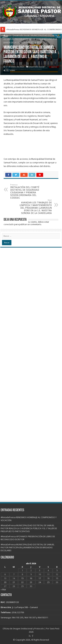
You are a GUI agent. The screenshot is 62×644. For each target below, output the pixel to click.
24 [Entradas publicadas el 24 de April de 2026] (40, 582)
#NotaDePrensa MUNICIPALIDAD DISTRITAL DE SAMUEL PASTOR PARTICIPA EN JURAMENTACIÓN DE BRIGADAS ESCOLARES (28, 548)
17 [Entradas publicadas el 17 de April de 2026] (40, 578)
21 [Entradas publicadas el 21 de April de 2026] (14, 582)
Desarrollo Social (21, 35)
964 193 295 (18, 618)
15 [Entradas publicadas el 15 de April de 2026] (22, 578)
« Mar (3, 590)
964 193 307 (30, 618)
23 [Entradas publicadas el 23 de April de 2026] (31, 582)
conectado (9, 224)
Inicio (7, 35)
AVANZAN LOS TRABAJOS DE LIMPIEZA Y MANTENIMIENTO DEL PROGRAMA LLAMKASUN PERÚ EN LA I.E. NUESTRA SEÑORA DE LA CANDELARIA (35, 207)
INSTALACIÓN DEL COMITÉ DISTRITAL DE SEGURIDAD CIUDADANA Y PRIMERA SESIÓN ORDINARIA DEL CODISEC (27, 191)
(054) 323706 (18, 612)
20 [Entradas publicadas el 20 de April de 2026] (5, 582)
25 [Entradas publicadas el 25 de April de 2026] (48, 582)
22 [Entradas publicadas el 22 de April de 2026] (22, 582)
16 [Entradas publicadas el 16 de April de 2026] (31, 578)
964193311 (43, 618)
